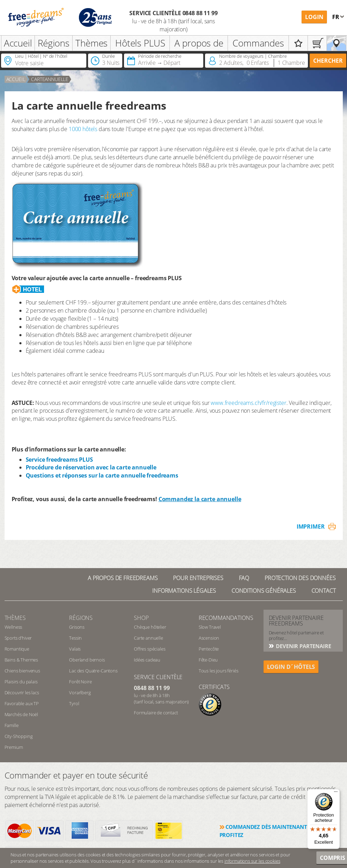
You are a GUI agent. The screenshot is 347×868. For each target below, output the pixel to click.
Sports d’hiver (18, 638)
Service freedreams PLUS (59, 460)
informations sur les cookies (252, 861)
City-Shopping (19, 736)
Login (314, 17)
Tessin (75, 638)
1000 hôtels (83, 129)
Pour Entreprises (198, 578)
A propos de (199, 43)
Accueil (18, 43)
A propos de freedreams (123, 578)
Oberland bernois (87, 660)
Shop (141, 618)
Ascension (209, 638)
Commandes (258, 43)
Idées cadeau (147, 660)
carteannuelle (50, 79)
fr (336, 17)
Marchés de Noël (21, 714)
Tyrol (74, 703)
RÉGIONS (81, 618)
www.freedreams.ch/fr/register (248, 403)
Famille (12, 725)
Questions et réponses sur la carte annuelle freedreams (102, 475)
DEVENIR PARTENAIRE (303, 646)
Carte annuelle (148, 638)
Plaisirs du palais (21, 682)
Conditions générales (264, 591)
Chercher (328, 61)
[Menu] (336, 793)
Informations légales (184, 591)
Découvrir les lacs (22, 692)
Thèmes (91, 43)
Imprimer (311, 527)
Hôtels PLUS (140, 43)
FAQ (244, 578)
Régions (54, 43)
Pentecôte (209, 649)
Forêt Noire (80, 682)
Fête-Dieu (208, 660)
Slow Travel (210, 627)
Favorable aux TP (22, 703)
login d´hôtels (291, 667)
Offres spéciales (150, 649)
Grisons (77, 627)
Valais (75, 649)
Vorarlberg (80, 692)
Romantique (17, 649)
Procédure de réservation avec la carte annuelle (91, 467)
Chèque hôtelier (150, 627)
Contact (324, 591)
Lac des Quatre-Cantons (93, 671)
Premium (14, 747)
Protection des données (300, 578)
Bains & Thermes (21, 660)
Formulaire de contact (156, 713)
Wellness (14, 627)
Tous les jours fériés (219, 671)
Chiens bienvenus (22, 671)
